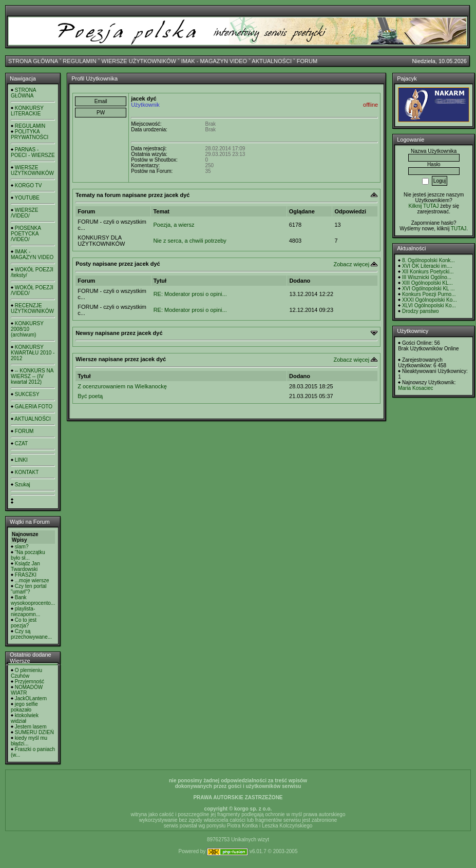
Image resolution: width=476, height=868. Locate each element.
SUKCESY (27, 394)
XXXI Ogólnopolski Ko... (430, 300)
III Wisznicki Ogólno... (427, 277)
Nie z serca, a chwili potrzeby (189, 241)
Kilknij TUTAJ (423, 206)
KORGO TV (28, 185)
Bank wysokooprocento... (33, 600)
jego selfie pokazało (24, 707)
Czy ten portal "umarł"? (28, 589)
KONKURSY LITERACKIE (27, 111)
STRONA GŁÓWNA (33, 61)
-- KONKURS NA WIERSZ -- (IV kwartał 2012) (32, 376)
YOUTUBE (27, 198)
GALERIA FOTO (34, 407)
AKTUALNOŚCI (272, 61)
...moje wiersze (32, 580)
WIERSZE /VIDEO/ (24, 213)
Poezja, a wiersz (174, 225)
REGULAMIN (79, 61)
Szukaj (23, 485)
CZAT (21, 443)
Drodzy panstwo (421, 311)
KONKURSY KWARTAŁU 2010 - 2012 (33, 353)
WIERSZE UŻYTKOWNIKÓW (139, 61)
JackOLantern (31, 698)
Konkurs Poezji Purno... (429, 294)
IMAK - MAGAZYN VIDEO (214, 61)
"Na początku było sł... (28, 555)
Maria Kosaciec (415, 388)
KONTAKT (27, 472)
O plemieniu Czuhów (26, 673)
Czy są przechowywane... (31, 634)
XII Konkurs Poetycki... (428, 272)
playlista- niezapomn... (25, 611)
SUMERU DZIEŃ (34, 732)
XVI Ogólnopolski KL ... (428, 289)
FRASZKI (26, 575)
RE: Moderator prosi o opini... (190, 294)
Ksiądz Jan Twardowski (25, 566)
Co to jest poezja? (24, 623)
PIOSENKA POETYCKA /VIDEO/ (26, 234)
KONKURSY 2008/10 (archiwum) (27, 329)
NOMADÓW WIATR (27, 690)
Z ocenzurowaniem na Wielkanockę (122, 386)
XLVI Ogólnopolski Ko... (429, 305)
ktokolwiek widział (25, 718)
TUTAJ (459, 229)
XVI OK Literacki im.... (427, 266)
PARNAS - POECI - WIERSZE (33, 152)
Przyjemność (30, 682)
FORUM (307, 61)
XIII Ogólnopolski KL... (427, 283)
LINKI (21, 460)
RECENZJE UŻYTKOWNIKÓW (32, 308)
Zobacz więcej (351, 264)
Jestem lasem (31, 727)
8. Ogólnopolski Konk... (429, 260)
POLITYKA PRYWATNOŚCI (30, 134)
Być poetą (90, 396)
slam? (22, 547)
